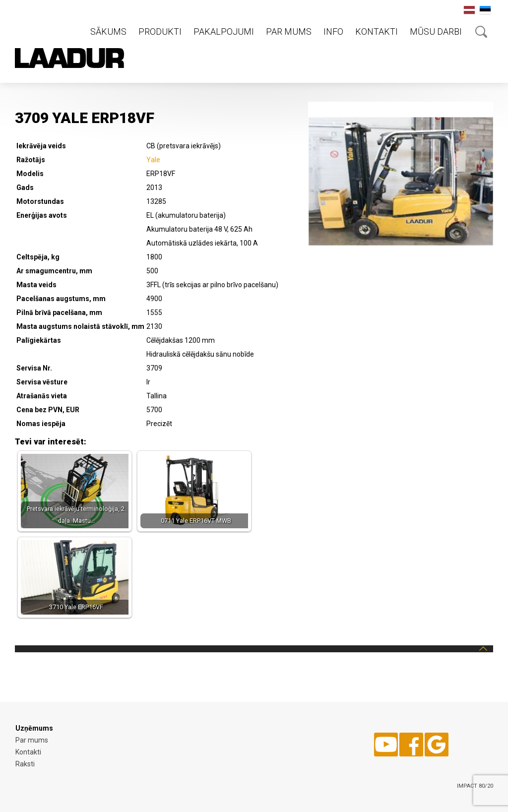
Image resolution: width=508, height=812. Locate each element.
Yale (153, 160)
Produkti (160, 31)
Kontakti (377, 31)
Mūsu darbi (436, 31)
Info (333, 31)
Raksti (25, 764)
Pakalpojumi (224, 31)
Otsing (481, 32)
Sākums (108, 31)
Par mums (289, 31)
